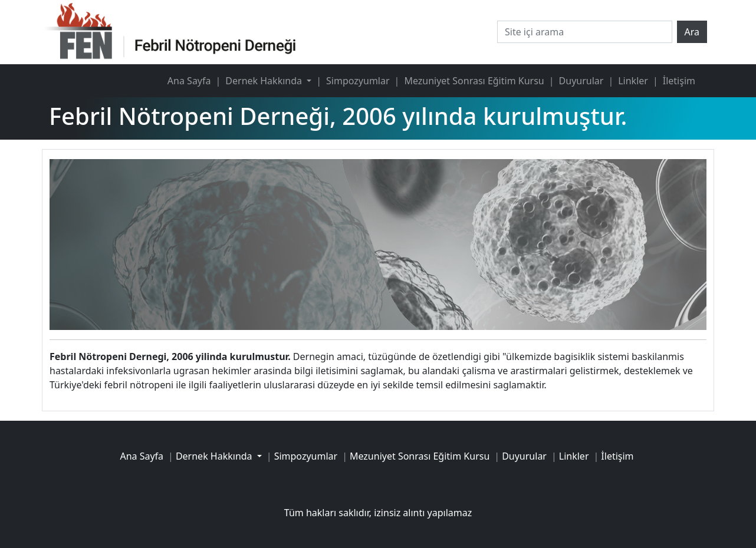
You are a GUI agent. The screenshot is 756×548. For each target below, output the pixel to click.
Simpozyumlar (358, 81)
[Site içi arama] (585, 32)
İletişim (679, 81)
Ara (692, 32)
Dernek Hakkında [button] (265, 81)
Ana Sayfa (189, 81)
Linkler (633, 81)
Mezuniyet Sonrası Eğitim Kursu (474, 81)
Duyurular (581, 81)
